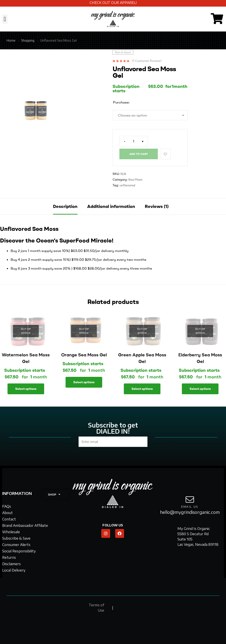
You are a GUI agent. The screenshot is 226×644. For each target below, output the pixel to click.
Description (65, 206)
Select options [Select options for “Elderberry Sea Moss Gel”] (200, 389)
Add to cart (139, 154)
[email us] (190, 500)
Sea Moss (135, 180)
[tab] (65, 206)
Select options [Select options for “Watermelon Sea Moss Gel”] (26, 389)
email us (190, 507)
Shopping (28, 40)
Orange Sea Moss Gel (84, 355)
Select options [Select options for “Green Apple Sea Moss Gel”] (142, 389)
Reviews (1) (157, 206)
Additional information (111, 206)
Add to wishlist (165, 154)
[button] (5, 19)
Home (11, 40)
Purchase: (121, 102)
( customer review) (147, 61)
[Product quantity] (134, 141)
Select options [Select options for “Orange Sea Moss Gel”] (84, 382)
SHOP (54, 494)
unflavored (127, 185)
